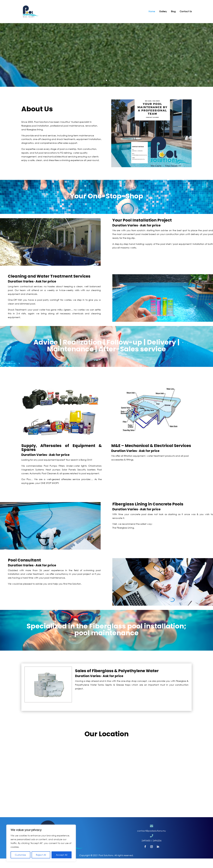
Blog (173, 12)
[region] (41, 843)
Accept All (62, 855)
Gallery (163, 12)
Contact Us (186, 12)
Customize (20, 855)
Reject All (41, 855)
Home (152, 12)
